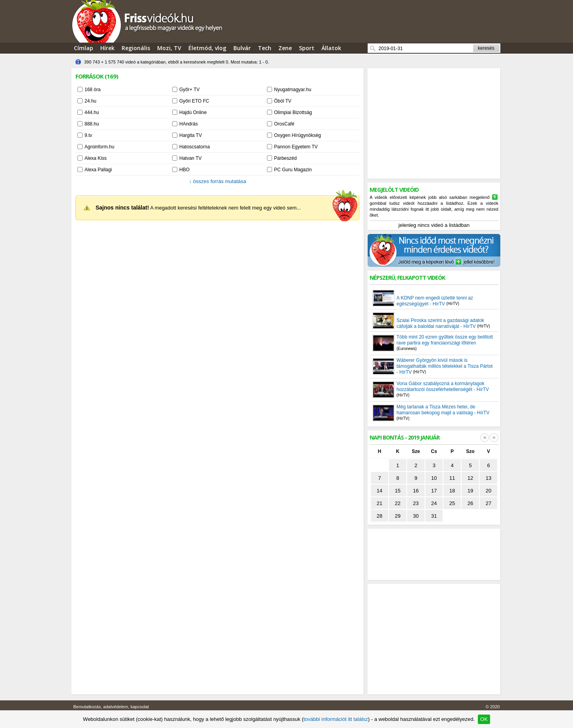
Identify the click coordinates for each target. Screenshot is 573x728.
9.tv (88, 135)
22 (398, 503)
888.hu (92, 124)
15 (398, 491)
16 (416, 491)
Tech (265, 48)
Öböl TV (283, 101)
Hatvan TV (190, 158)
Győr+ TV (189, 90)
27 (488, 503)
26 (470, 503)
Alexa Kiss (96, 158)
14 (379, 491)
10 (434, 478)
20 (488, 491)
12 (470, 478)
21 (379, 503)
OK (484, 719)
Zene (285, 48)
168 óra (93, 90)
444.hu (92, 112)
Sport (307, 48)
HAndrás (189, 124)
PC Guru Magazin (293, 170)
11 (452, 478)
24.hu (90, 101)
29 (398, 516)
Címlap (84, 48)
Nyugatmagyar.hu (293, 90)
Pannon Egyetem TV (296, 147)
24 (434, 503)
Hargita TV (191, 135)
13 (488, 478)
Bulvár (242, 48)
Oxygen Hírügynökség (298, 135)
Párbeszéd (285, 158)
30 (416, 516)
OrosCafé (284, 124)
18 (452, 491)
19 (470, 491)
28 (379, 516)
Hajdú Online (193, 112)
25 (452, 503)
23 (416, 503)
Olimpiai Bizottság (293, 112)
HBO (184, 170)
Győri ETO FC (194, 101)
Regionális (136, 48)
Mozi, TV (169, 48)
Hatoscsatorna (194, 147)
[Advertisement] (434, 124)
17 (434, 491)
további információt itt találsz (335, 719)
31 (434, 516)
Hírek (107, 48)
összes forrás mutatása (218, 181)
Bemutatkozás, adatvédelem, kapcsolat (111, 707)
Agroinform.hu (99, 147)
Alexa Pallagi (98, 170)
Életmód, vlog (207, 48)
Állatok (331, 48)
